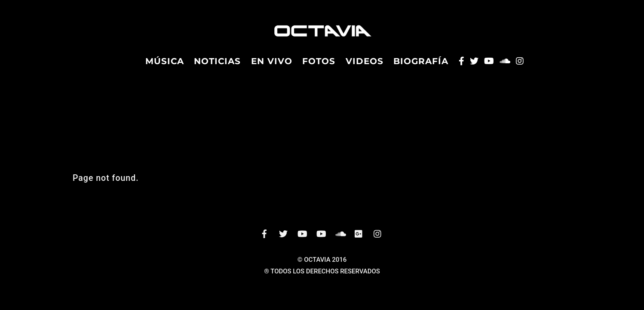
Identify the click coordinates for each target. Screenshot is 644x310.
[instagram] (378, 241)
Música (165, 65)
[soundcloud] (340, 241)
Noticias (217, 65)
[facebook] (264, 241)
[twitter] (283, 241)
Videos (365, 65)
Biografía (421, 65)
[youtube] (321, 241)
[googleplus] (359, 241)
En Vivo (272, 65)
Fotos (319, 65)
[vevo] (302, 241)
